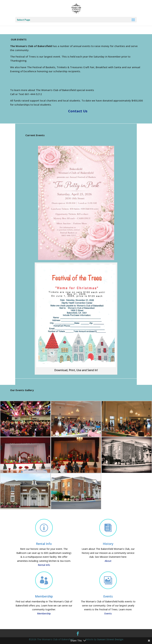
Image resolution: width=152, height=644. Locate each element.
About (108, 561)
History (108, 544)
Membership (44, 596)
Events (108, 596)
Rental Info (44, 544)
